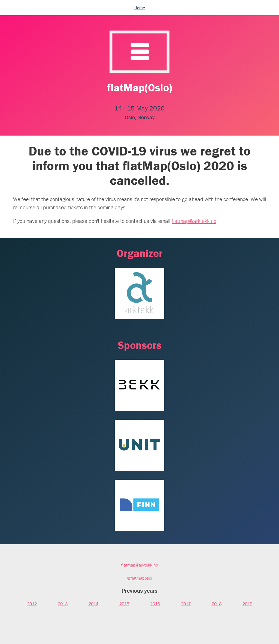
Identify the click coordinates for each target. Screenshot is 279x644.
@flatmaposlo (140, 578)
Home (140, 8)
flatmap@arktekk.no (194, 221)
